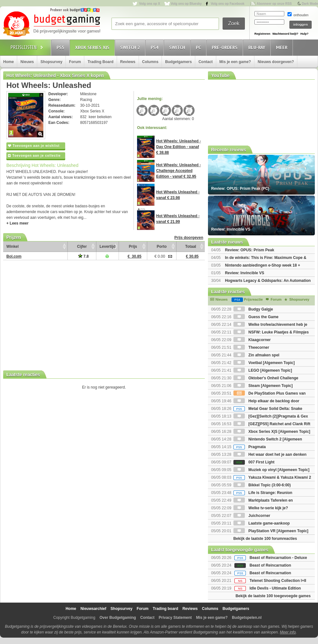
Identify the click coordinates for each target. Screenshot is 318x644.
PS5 (61, 47)
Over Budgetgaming (118, 618)
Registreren (262, 34)
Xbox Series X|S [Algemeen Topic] (272, 432)
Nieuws (27, 62)
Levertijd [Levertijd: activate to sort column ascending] (107, 247)
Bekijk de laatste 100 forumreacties (265, 539)
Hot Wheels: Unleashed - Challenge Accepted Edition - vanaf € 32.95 (179, 171)
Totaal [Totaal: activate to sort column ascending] (190, 247)
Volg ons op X (149, 4)
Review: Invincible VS (244, 273)
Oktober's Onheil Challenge (266, 378)
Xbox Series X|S (93, 47)
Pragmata (250, 447)
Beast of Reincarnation (270, 565)
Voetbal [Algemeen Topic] (264, 363)
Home (8, 62)
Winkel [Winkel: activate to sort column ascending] (13, 247)
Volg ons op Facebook (228, 4)
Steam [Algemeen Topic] (263, 386)
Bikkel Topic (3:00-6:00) (262, 485)
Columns (150, 62)
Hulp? (304, 34)
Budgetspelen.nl (247, 618)
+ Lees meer (17, 223)
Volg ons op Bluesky (186, 4)
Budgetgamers (178, 62)
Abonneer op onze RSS (274, 4)
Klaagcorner (252, 340)
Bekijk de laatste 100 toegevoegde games (273, 596)
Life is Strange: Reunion (263, 493)
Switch (178, 47)
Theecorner (251, 347)
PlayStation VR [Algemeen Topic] (271, 531)
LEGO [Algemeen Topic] (263, 370)
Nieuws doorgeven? (276, 62)
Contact (206, 62)
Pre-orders (226, 47)
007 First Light (254, 462)
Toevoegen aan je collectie (34, 156)
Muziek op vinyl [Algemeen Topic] (271, 470)
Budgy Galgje (253, 309)
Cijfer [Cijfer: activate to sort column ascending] (82, 247)
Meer (283, 47)
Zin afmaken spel (256, 355)
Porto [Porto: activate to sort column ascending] (162, 247)
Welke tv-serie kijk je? (261, 508)
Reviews (128, 62)
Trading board (165, 609)
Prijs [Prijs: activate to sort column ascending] (133, 247)
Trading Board (100, 62)
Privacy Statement (175, 618)
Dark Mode (310, 4)
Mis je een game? (235, 62)
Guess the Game (256, 317)
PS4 (156, 47)
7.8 (83, 256)
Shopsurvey (51, 62)
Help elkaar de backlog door (266, 401)
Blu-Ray (258, 47)
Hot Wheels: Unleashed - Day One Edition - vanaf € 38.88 (179, 147)
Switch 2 (131, 47)
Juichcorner (252, 516)
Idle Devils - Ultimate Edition (275, 588)
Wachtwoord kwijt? (285, 34)
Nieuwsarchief (93, 609)
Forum (75, 62)
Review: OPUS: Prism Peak (249, 250)
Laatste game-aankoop (262, 523)
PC (199, 47)
